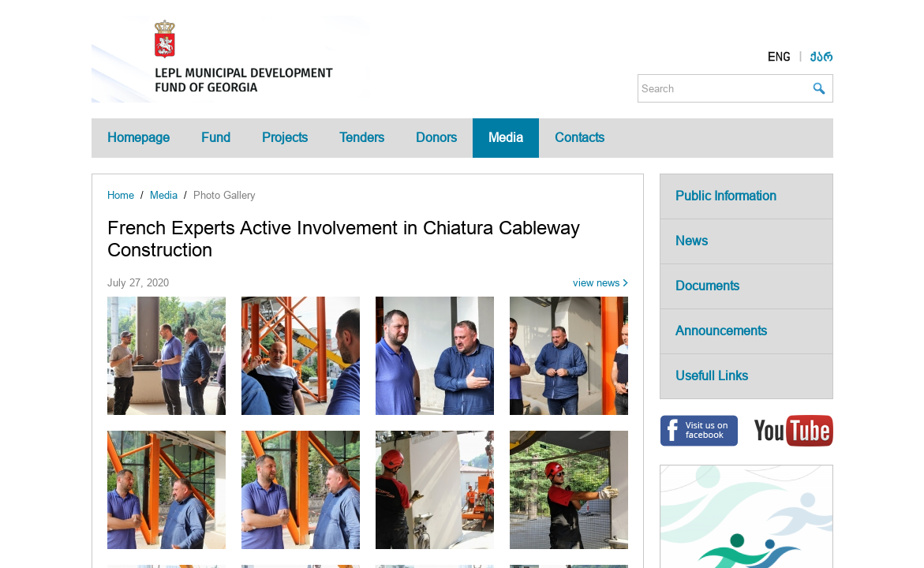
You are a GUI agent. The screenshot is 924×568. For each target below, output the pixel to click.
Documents (707, 286)
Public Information (726, 196)
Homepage (138, 138)
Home (121, 195)
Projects (285, 138)
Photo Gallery (224, 195)
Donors (436, 138)
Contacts (580, 138)
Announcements (721, 331)
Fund (216, 138)
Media (506, 138)
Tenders (362, 138)
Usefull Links (712, 376)
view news (597, 283)
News (692, 241)
